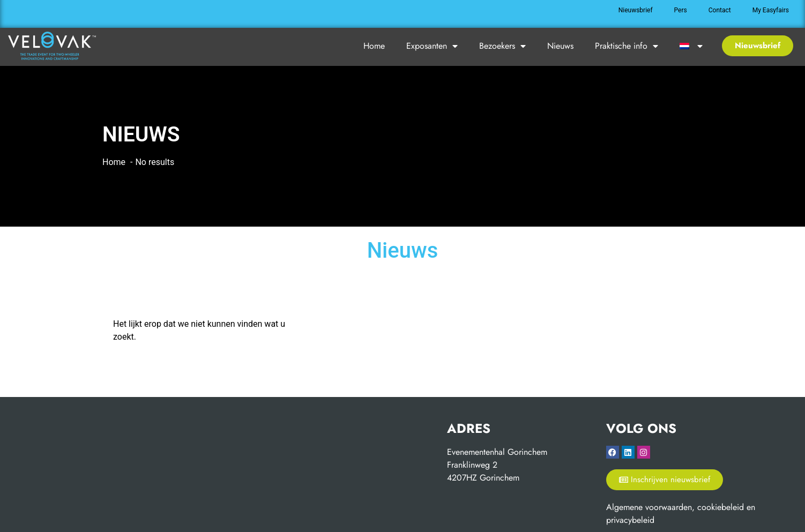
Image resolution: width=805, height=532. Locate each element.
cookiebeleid (721, 507)
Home (374, 46)
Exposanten (432, 46)
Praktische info (627, 46)
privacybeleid (630, 520)
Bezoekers (502, 46)
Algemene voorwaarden (649, 507)
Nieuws (560, 46)
